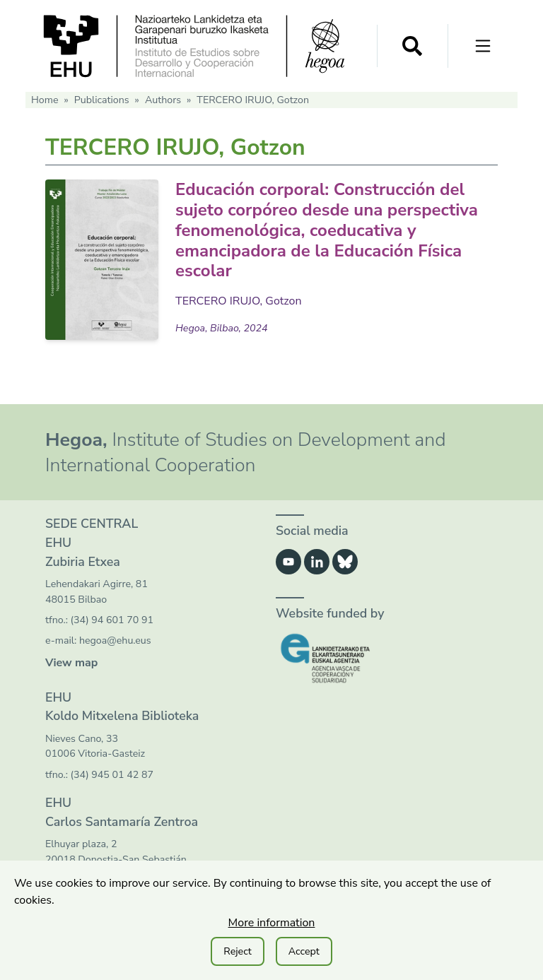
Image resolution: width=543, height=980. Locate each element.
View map (71, 663)
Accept (304, 951)
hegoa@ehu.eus (115, 640)
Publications (102, 100)
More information (272, 923)
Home (45, 100)
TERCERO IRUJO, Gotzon (239, 301)
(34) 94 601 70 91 (112, 620)
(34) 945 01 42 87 (112, 775)
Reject (237, 951)
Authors (163, 100)
